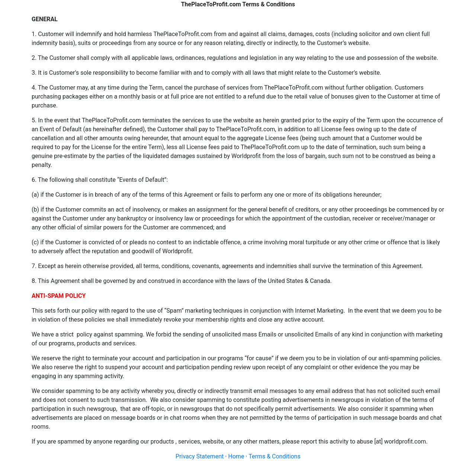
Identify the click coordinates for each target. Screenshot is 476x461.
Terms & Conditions (274, 456)
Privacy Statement (200, 456)
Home (236, 456)
